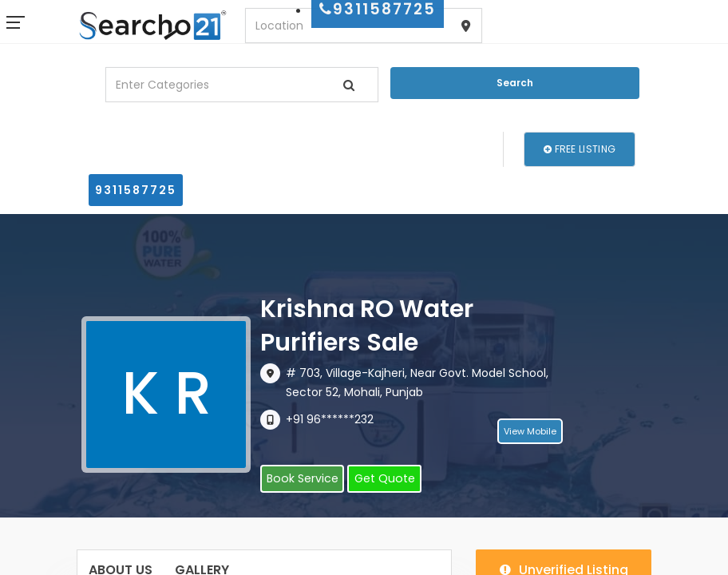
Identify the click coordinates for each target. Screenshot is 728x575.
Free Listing (580, 149)
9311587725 (136, 190)
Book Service (301, 479)
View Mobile (530, 432)
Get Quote (381, 479)
